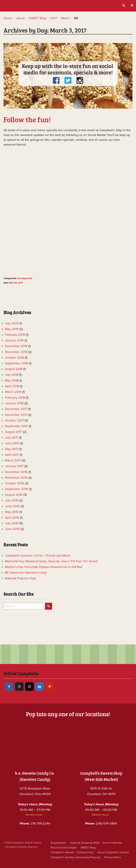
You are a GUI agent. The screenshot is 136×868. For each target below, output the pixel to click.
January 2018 (14, 403)
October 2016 (15, 483)
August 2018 (14, 369)
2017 (54, 18)
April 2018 (12, 386)
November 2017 (16, 415)
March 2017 (13, 460)
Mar (11, 283)
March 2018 (13, 392)
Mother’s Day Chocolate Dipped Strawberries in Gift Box (44, 567)
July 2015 (12, 523)
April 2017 (12, 455)
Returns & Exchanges (64, 848)
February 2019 (15, 335)
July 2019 (12, 323)
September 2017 (16, 426)
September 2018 (16, 363)
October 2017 (14, 420)
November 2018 (16, 352)
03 (15, 283)
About (20, 18)
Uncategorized (25, 278)
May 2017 (12, 449)
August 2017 (14, 432)
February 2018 (15, 398)
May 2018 (12, 380)
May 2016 (12, 512)
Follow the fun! (27, 119)
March (65, 18)
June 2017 (12, 443)
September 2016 (17, 489)
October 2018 (14, 358)
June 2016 (12, 506)
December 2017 (16, 409)
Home (8, 18)
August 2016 (14, 495)
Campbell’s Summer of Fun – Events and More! (38, 556)
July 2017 (12, 437)
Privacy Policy (113, 857)
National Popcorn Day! (20, 578)
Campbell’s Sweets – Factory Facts (72, 852)
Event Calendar (113, 843)
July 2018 (12, 375)
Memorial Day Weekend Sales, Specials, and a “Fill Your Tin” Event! (51, 561)
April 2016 (12, 518)
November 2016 (16, 478)
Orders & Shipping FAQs (85, 843)
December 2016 (16, 472)
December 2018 (16, 346)
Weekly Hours (34, 815)
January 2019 (14, 340)
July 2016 (12, 500)
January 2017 (14, 466)
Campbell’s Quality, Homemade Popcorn (76, 857)
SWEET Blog (37, 18)
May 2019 (12, 329)
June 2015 (12, 529)
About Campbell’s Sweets (113, 852)
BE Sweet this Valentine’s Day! (26, 573)
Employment (58, 843)
